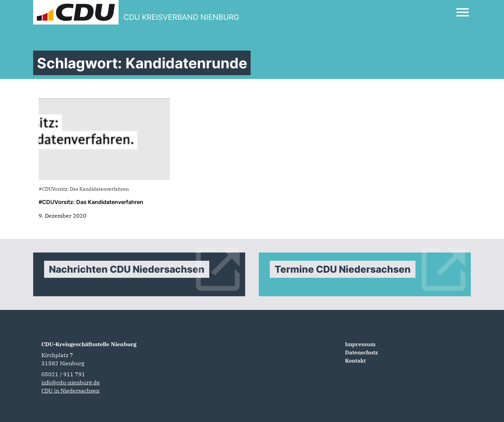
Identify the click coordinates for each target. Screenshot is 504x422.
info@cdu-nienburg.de (71, 382)
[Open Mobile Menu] (463, 12)
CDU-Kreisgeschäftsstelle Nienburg (89, 344)
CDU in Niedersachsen (70, 391)
